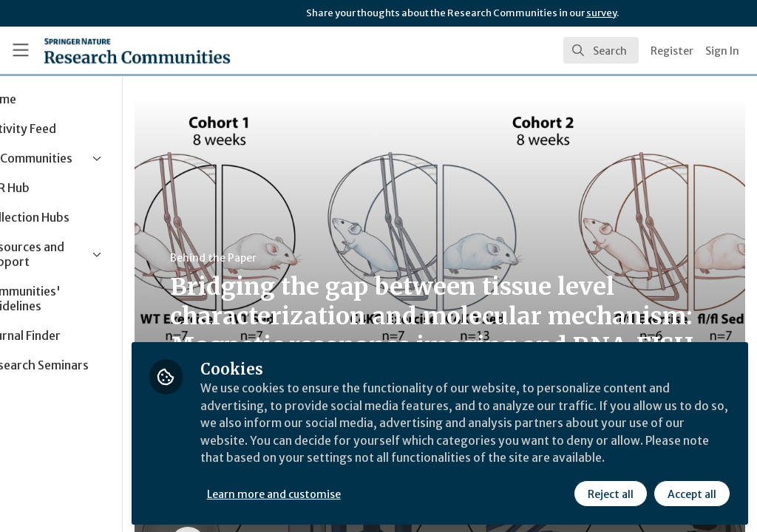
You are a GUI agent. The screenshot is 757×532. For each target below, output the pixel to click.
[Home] (137, 50)
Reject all (611, 493)
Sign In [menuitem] (722, 51)
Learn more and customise (340, 493)
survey (601, 13)
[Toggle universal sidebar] (21, 50)
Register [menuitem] (672, 51)
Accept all (692, 493)
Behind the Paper (280, 258)
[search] (601, 50)
